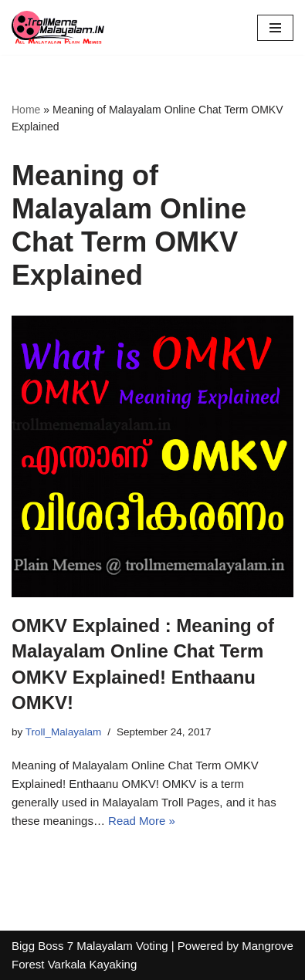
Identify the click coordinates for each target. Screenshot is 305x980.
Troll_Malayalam (64, 732)
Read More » (142, 821)
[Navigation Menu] (275, 28)
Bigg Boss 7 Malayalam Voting (90, 946)
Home (26, 110)
